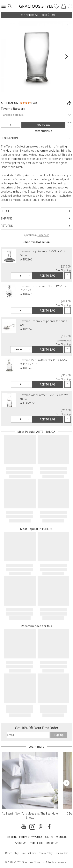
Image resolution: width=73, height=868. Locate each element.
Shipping (12, 837)
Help (40, 843)
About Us (21, 843)
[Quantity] (11, 125)
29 (35, 103)
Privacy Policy (46, 853)
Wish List (61, 837)
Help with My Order (31, 837)
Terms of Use (61, 853)
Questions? (37, 235)
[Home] (36, 7)
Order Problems (29, 853)
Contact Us (51, 843)
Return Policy (12, 853)
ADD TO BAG (44, 125)
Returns (49, 837)
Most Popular (36, 432)
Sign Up (59, 735)
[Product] (36, 115)
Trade (32, 843)
